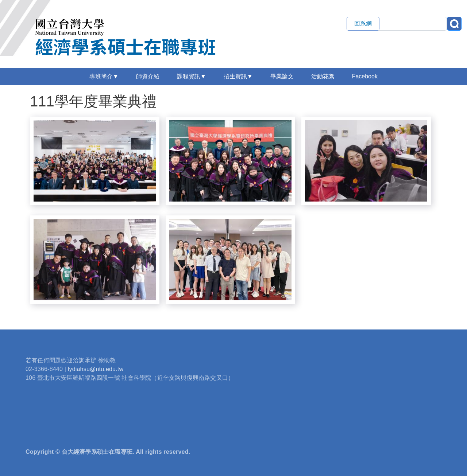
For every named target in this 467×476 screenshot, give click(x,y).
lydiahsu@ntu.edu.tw (96, 369)
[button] (95, 160)
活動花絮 (323, 76)
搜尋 (454, 24)
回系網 (363, 24)
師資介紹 (148, 76)
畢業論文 (282, 76)
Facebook (365, 76)
